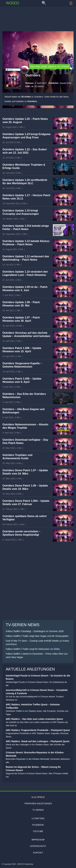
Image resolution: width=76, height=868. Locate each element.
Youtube (38, 831)
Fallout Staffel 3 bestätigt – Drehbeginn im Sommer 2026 (35, 631)
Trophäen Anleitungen (38, 804)
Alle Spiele (38, 797)
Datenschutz (38, 846)
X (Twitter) (38, 818)
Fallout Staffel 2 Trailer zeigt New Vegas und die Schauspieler (37, 636)
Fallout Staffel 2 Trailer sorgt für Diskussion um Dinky (33, 649)
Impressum (38, 840)
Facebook (38, 825)
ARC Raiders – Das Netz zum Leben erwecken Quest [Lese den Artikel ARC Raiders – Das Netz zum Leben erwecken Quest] (34, 719)
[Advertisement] (38, 17)
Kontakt (38, 853)
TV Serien (38, 810)
